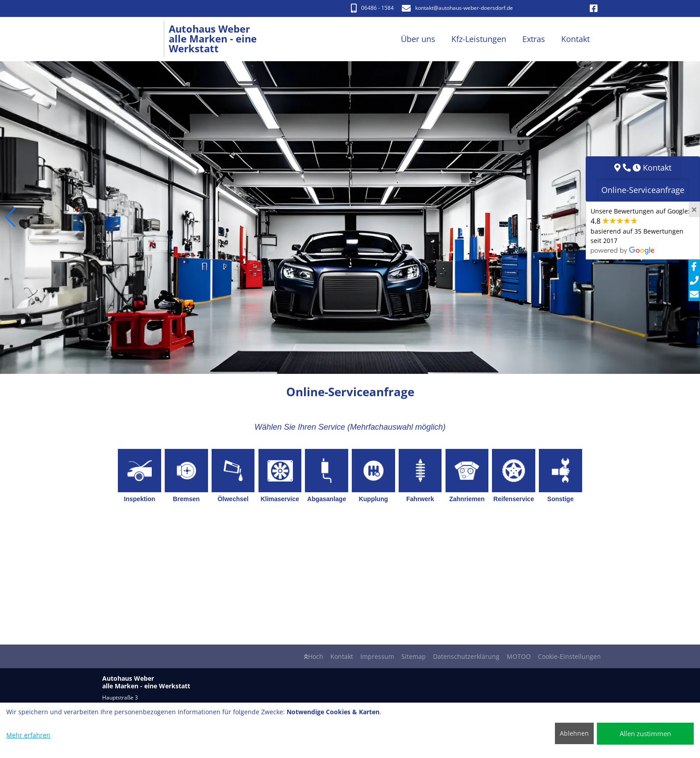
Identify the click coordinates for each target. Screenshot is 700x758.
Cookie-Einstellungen (569, 656)
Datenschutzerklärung (466, 656)
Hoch (314, 656)
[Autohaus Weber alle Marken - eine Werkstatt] (135, 39)
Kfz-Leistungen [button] (479, 39)
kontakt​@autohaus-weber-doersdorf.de (457, 8)
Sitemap (414, 656)
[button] (10, 218)
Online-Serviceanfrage (643, 190)
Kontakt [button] (575, 39)
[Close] (694, 209)
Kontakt (342, 656)
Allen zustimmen (645, 733)
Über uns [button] (418, 39)
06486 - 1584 (372, 8)
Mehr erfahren (28, 735)
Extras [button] (534, 39)
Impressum (377, 656)
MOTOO (519, 656)
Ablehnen (574, 733)
